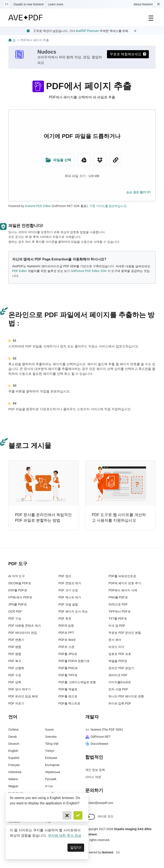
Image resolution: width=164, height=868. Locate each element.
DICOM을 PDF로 (20, 583)
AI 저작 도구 (17, 576)
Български (52, 765)
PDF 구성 (15, 619)
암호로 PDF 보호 (120, 654)
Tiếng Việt (52, 744)
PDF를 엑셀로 (68, 689)
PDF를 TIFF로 (68, 675)
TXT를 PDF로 (118, 619)
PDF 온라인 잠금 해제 (23, 696)
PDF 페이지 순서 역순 (73, 611)
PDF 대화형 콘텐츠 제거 (25, 626)
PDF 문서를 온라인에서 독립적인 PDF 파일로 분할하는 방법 (43, 518)
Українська (53, 772)
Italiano (13, 779)
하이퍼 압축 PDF (120, 703)
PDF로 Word (67, 640)
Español (14, 758)
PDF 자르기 (16, 703)
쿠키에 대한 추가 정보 (65, 836)
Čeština (13, 730)
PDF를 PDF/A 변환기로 (74, 661)
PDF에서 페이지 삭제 (123, 590)
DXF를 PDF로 (18, 590)
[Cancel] (67, 815)
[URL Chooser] (116, 160)
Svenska (51, 737)
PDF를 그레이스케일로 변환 (77, 682)
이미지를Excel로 (120, 682)
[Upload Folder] (58, 160)
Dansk (13, 737)
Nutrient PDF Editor (38, 206)
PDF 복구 (15, 661)
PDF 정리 (65, 576)
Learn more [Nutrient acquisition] (56, 4)
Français (14, 765)
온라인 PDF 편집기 (121, 668)
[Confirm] (78, 815)
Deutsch (14, 744)
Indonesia (15, 772)
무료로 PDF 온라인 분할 (125, 633)
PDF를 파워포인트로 (122, 576)
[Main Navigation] (151, 18)
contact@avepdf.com (99, 803)
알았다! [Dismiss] (76, 848)
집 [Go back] (12, 40)
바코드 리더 (116, 647)
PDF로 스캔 (66, 647)
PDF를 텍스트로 (69, 703)
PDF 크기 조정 (68, 590)
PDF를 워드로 (68, 696)
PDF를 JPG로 (68, 654)
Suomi (49, 730)
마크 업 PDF (117, 626)
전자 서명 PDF (118, 689)
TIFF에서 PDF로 (119, 611)
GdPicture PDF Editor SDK (89, 271)
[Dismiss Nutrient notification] (158, 4)
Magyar (13, 786)
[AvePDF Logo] (26, 18)
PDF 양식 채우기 (20, 689)
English (13, 751)
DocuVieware (97, 744)
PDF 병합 (15, 647)
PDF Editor (20, 271)
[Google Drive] (84, 160)
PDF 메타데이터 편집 (23, 633)
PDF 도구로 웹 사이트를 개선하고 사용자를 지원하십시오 (119, 518)
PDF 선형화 (16, 668)
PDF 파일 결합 (68, 604)
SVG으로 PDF (118, 604)
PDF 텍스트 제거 (70, 597)
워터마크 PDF (118, 675)
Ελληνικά (51, 758)
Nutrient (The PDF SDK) (104, 730)
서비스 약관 (93, 777)
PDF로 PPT (66, 633)
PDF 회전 (65, 619)
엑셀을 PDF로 (118, 661)
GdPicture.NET (98, 737)
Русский (51, 779)
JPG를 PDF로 (18, 604)
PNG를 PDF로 (118, 597)
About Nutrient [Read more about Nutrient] (143, 4)
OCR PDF (15, 611)
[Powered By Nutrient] (120, 853)
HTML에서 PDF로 (20, 597)
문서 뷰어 (115, 640)
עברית (49, 786)
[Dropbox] (100, 160)
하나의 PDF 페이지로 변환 (126, 696)
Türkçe (50, 751)
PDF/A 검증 (66, 626)
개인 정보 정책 (95, 770)
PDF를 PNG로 (68, 668)
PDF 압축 (15, 682)
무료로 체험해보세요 (128, 54)
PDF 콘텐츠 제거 (70, 583)
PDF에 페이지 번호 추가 (125, 583)
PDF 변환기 (16, 640)
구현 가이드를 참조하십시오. (108, 206)
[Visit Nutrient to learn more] (7, 4)
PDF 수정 (15, 675)
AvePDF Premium (87, 31)
